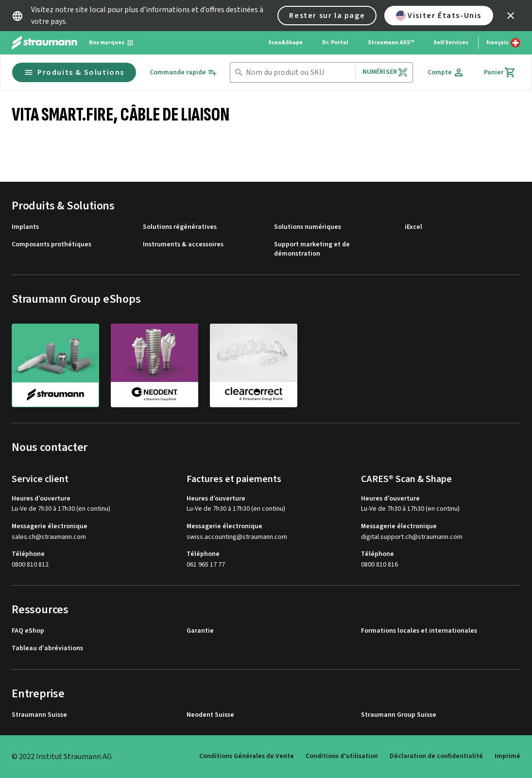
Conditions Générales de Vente (247, 756)
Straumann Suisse (39, 715)
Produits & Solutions (74, 72)
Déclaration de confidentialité (436, 756)
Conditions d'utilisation (342, 756)
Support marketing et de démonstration (312, 250)
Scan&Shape (285, 43)
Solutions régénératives (180, 227)
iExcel (413, 227)
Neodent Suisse (210, 715)
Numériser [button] (385, 72)
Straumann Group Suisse (399, 715)
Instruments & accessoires (183, 245)
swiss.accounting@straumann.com (237, 537)
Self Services (451, 43)
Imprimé (507, 756)
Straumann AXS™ (391, 43)
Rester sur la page (327, 16)
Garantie (200, 631)
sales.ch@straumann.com (49, 537)
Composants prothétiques (51, 245)
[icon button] (511, 16)
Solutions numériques (308, 227)
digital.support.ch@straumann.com (412, 537)
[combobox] (299, 73)
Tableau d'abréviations (47, 648)
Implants (25, 227)
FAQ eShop (28, 631)
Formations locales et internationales (419, 631)
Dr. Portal (335, 43)
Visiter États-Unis (439, 16)
